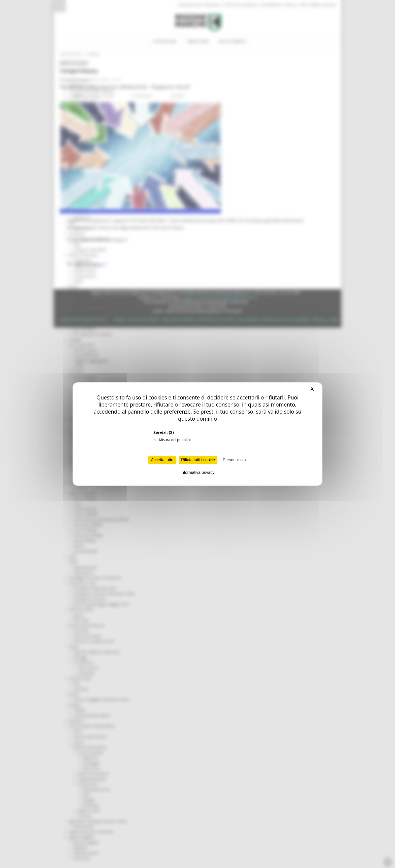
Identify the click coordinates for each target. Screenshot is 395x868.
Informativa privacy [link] (197, 472)
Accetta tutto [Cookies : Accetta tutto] (162, 460)
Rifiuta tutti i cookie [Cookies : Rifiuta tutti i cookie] (198, 460)
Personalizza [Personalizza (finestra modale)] (234, 460)
